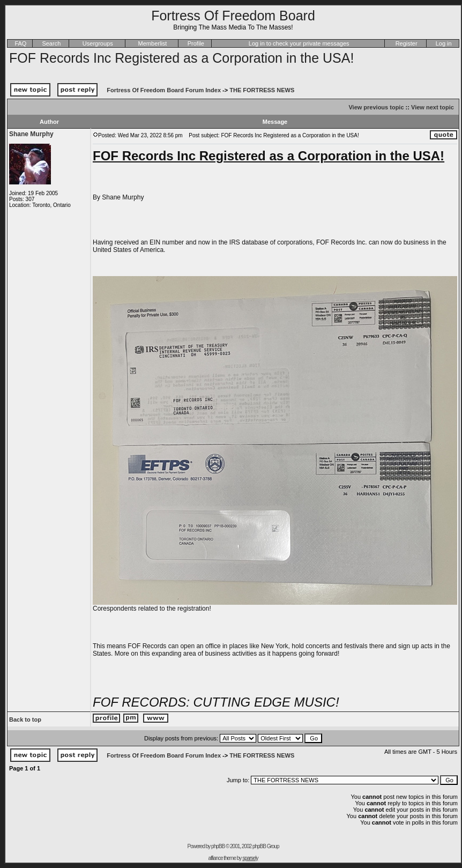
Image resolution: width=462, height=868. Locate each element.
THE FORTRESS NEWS (262, 90)
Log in (444, 43)
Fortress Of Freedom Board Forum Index (164, 90)
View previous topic (376, 107)
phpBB (218, 846)
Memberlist (153, 43)
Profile (196, 43)
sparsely (250, 858)
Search (51, 43)
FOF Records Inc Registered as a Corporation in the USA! (181, 58)
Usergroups (98, 43)
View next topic (433, 107)
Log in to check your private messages (299, 43)
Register (407, 43)
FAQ (20, 43)
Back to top (25, 719)
